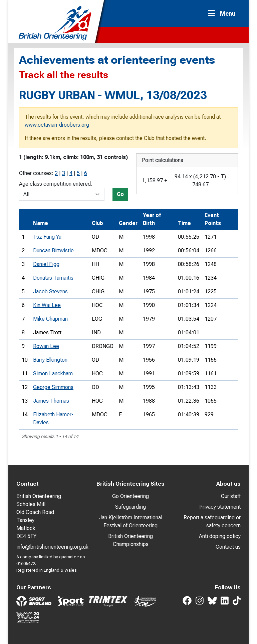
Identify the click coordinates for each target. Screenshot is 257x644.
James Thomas (51, 401)
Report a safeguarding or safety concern (212, 521)
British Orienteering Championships (131, 540)
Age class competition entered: (56, 184)
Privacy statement (220, 507)
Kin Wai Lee (47, 305)
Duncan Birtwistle (53, 250)
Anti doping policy (220, 536)
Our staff (231, 496)
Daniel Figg (46, 264)
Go (120, 194)
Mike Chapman (50, 319)
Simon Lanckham (53, 373)
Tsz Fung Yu (47, 237)
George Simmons (53, 387)
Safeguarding (131, 507)
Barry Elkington (50, 360)
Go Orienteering (131, 496)
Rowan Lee (46, 346)
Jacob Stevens (50, 291)
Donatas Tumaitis (53, 278)
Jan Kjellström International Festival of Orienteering (131, 521)
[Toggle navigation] (224, 13)
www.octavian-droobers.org (57, 125)
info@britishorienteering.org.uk (52, 547)
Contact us (228, 547)
